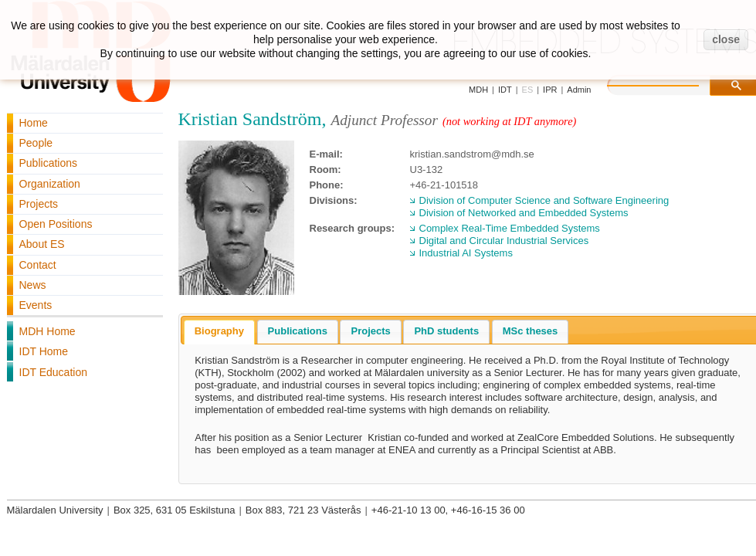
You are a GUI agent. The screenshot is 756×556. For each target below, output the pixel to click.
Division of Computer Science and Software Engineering (544, 200)
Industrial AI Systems (466, 253)
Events (36, 305)
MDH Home (47, 331)
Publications (49, 163)
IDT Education (53, 372)
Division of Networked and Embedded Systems (524, 213)
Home (34, 123)
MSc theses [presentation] (531, 331)
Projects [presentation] (370, 331)
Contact (38, 265)
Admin (579, 90)
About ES (42, 244)
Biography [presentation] (219, 331)
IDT (505, 90)
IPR (550, 90)
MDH (478, 90)
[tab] (219, 332)
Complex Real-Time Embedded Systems (510, 228)
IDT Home (44, 351)
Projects (39, 204)
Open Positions (56, 224)
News (33, 285)
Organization (50, 184)
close (726, 39)
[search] (669, 83)
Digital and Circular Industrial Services (504, 241)
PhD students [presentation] (446, 331)
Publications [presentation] (298, 331)
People (36, 143)
